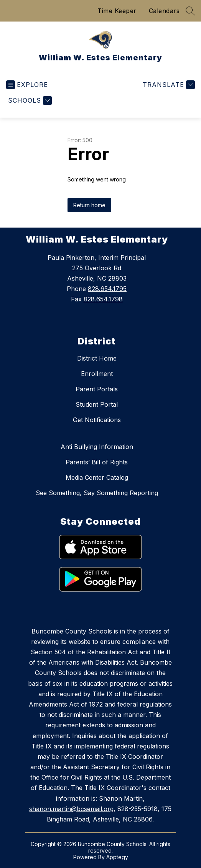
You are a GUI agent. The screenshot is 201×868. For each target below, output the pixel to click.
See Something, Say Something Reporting (97, 493)
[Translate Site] (168, 85)
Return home (89, 205)
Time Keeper (117, 11)
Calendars (164, 11)
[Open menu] (27, 85)
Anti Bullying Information (97, 447)
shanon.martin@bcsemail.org (71, 809)
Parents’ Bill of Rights (97, 462)
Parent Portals (97, 389)
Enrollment (97, 374)
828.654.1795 (107, 289)
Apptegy (117, 857)
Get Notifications (97, 420)
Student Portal (97, 404)
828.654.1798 (103, 299)
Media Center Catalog (97, 477)
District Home (97, 358)
